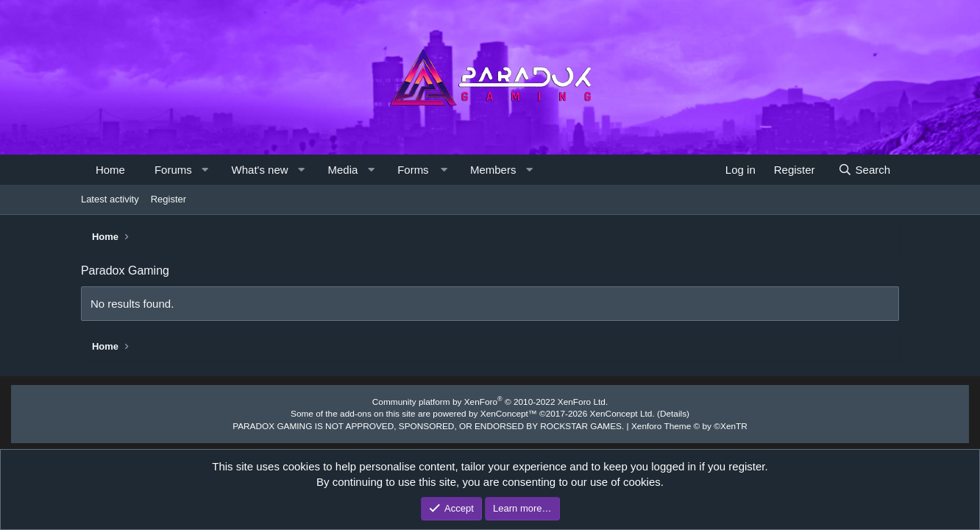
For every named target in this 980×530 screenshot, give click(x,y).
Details (661, 413)
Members (493, 170)
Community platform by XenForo (490, 402)
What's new (260, 170)
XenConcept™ (508, 413)
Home (110, 170)
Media (342, 170)
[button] (205, 170)
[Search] (864, 170)
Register (168, 199)
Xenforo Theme (676, 424)
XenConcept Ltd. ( (615, 413)
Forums (173, 170)
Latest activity (110, 199)
